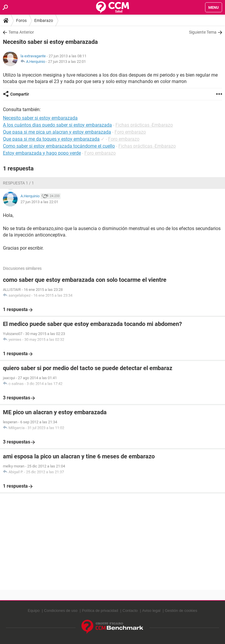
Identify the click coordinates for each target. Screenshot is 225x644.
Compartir (20, 94)
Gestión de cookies (181, 611)
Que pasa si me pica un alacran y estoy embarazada (57, 132)
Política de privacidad (100, 611)
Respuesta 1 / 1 (18, 183)
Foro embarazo (130, 132)
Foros (21, 20)
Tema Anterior (21, 32)
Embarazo (44, 20)
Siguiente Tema (203, 32)
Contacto (130, 611)
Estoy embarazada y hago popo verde (42, 153)
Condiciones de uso (61, 611)
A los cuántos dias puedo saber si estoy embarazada (57, 125)
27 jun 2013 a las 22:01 (67, 62)
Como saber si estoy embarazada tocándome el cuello (59, 146)
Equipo (34, 611)
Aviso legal (151, 611)
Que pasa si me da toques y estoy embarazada (51, 139)
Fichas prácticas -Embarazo (144, 125)
